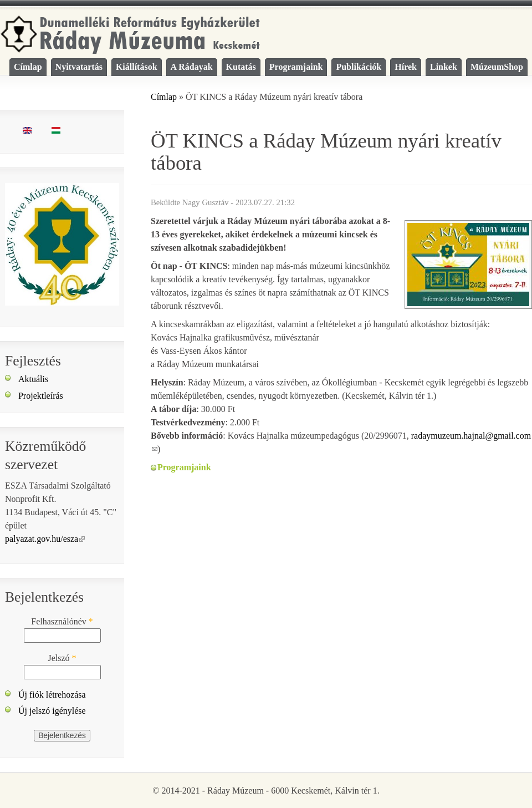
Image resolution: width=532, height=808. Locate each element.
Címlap (28, 67)
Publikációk (359, 67)
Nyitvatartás (79, 67)
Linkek (444, 67)
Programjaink (296, 67)
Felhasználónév (62, 621)
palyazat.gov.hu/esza (45, 539)
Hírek (406, 67)
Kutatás (241, 67)
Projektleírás (41, 396)
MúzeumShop (497, 67)
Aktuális (33, 379)
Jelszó (62, 658)
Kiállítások (137, 67)
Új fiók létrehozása (52, 695)
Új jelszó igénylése (52, 711)
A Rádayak (192, 67)
